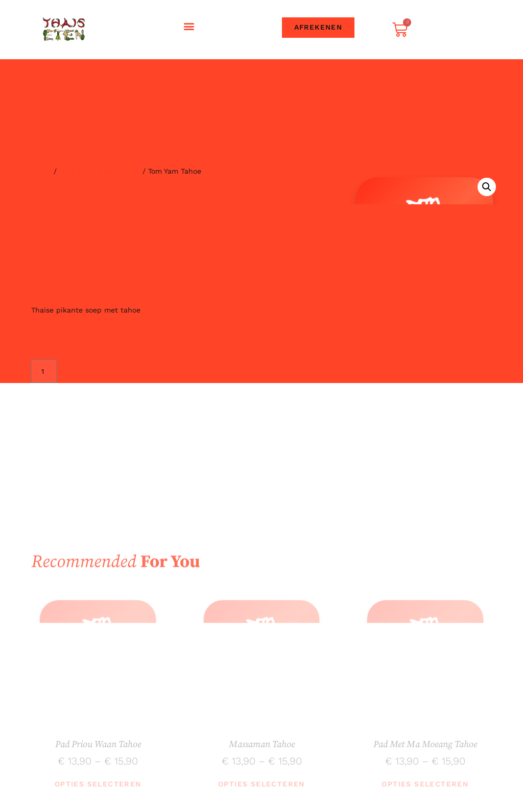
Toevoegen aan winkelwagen (152, 371)
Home (41, 171)
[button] (189, 26)
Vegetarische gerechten (100, 171)
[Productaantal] (44, 371)
